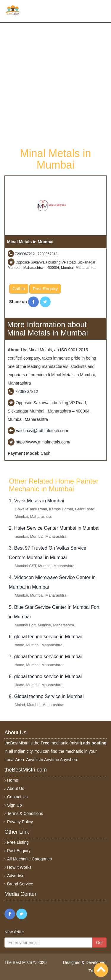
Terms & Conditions (25, 813)
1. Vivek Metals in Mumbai (36, 501)
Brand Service (20, 884)
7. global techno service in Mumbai (45, 657)
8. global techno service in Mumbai (45, 676)
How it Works (19, 867)
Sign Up (15, 805)
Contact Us (17, 797)
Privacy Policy (20, 822)
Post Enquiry (45, 289)
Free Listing (18, 842)
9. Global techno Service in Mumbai (46, 696)
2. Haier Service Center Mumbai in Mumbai (54, 528)
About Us (16, 788)
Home (13, 780)
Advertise (16, 876)
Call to (19, 289)
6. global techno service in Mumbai (45, 637)
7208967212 (25, 254)
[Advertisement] (55, 84)
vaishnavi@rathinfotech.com (42, 431)
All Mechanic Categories (29, 859)
